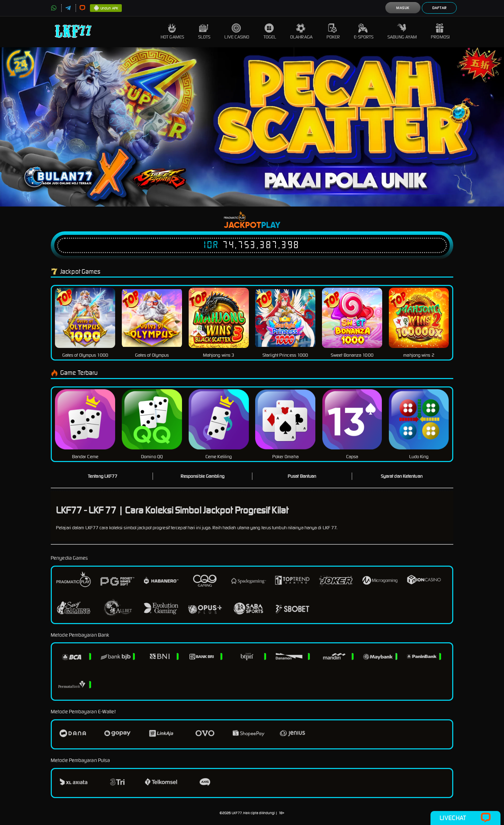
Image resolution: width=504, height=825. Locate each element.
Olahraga (301, 32)
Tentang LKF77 (103, 476)
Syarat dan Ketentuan (402, 476)
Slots (204, 32)
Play (271, 225)
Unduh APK (106, 8)
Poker (333, 32)
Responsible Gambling (202, 476)
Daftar (439, 8)
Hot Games (172, 32)
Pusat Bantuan (302, 476)
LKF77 (237, 813)
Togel (270, 32)
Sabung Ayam (402, 32)
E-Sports (364, 32)
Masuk (403, 8)
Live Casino (237, 32)
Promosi (440, 32)
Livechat (465, 818)
